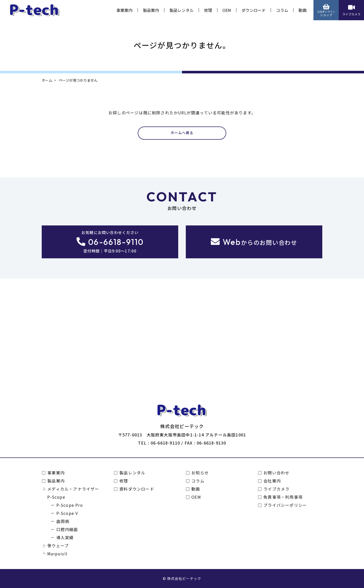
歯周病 (63, 521)
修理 (208, 10)
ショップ (326, 10)
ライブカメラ (351, 10)
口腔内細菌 (67, 529)
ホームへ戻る (182, 133)
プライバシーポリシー (285, 505)
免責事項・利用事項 (283, 497)
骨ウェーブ (58, 545)
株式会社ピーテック (184, 578)
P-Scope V (67, 513)
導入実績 (65, 537)
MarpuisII (57, 554)
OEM (227, 10)
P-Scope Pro (70, 505)
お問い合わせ (276, 473)
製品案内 (151, 10)
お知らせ (200, 473)
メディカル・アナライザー (73, 489)
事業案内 (124, 10)
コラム (282, 10)
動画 (303, 10)
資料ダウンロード (137, 489)
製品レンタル (181, 10)
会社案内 (272, 481)
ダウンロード (254, 10)
